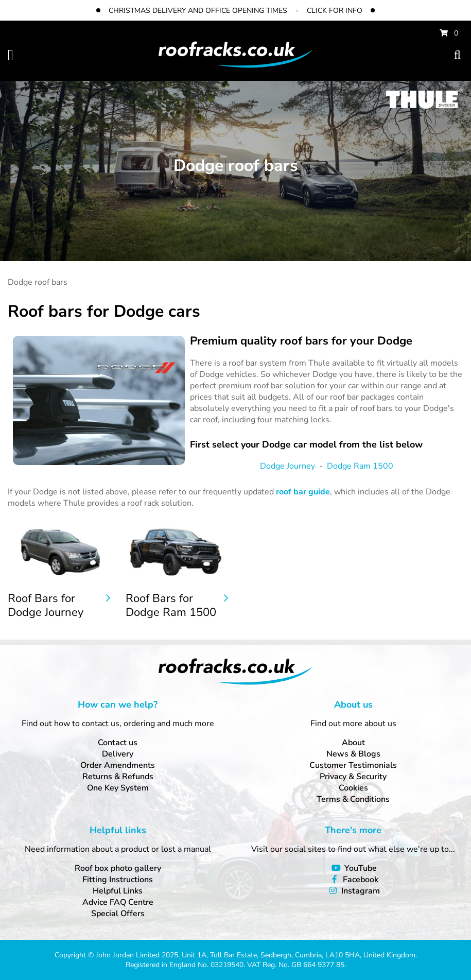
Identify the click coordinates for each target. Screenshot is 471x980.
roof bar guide (303, 492)
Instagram (361, 891)
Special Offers (118, 914)
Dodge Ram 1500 (360, 466)
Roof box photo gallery (118, 868)
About (353, 743)
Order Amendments (118, 765)
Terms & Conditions (353, 799)
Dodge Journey (287, 466)
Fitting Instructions (118, 880)
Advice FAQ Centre (118, 902)
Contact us (118, 743)
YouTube (361, 868)
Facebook (361, 880)
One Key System (118, 788)
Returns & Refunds (118, 777)
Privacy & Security (353, 777)
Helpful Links (118, 891)
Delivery (118, 754)
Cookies (353, 788)
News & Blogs (353, 754)
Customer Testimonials (353, 765)
